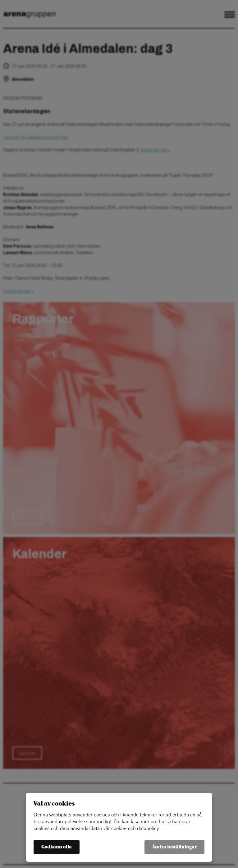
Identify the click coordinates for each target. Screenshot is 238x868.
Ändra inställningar (174, 847)
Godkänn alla (57, 847)
